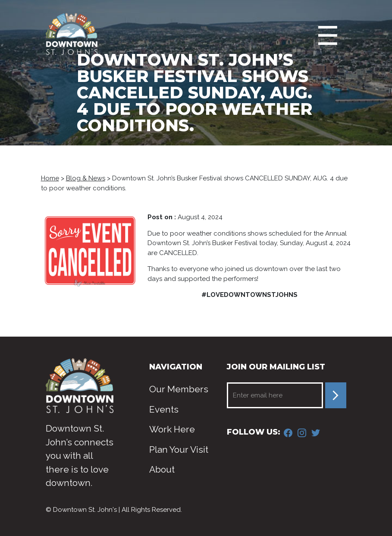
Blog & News (86, 178)
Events (164, 409)
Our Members (179, 389)
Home (50, 178)
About (162, 469)
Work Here (172, 429)
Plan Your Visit (179, 449)
